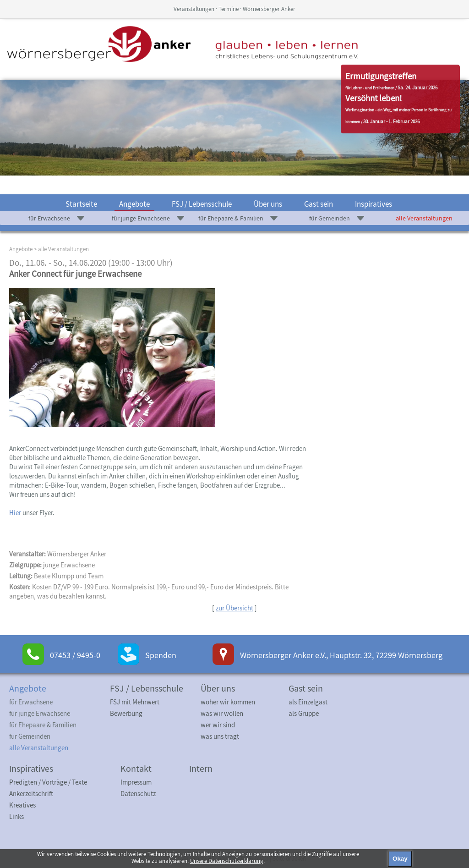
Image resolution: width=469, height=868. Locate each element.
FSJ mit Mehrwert (135, 702)
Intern (201, 768)
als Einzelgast (308, 702)
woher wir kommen (228, 702)
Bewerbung (126, 713)
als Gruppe (304, 713)
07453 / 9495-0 (75, 655)
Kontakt (136, 768)
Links (16, 816)
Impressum (136, 782)
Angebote (134, 204)
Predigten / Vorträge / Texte (48, 782)
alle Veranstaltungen (424, 218)
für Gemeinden (330, 218)
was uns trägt (220, 736)
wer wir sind (218, 725)
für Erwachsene (49, 218)
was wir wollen (222, 713)
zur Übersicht (234, 608)
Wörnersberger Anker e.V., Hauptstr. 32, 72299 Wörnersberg (341, 655)
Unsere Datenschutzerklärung (227, 861)
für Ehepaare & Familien (231, 218)
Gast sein (319, 204)
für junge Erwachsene (141, 218)
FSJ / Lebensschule (202, 204)
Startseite (81, 204)
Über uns (268, 204)
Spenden (161, 655)
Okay (400, 859)
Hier (15, 513)
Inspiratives (374, 204)
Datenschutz (138, 794)
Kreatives (22, 805)
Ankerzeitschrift (31, 794)
